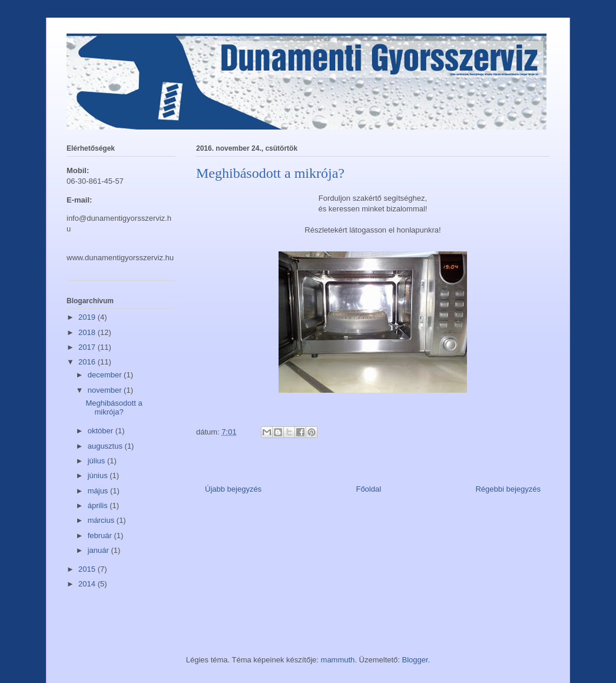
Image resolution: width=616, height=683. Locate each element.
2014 (88, 584)
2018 (88, 332)
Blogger (415, 660)
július (97, 461)
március (102, 520)
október (102, 431)
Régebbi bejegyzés (508, 489)
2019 (88, 317)
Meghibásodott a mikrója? (114, 408)
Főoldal (368, 489)
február (101, 536)
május (99, 491)
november (106, 390)
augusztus (106, 446)
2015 (88, 569)
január (100, 550)
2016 (88, 362)
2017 (88, 347)
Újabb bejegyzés (233, 489)
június (99, 475)
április (99, 505)
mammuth (338, 660)
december (106, 375)
